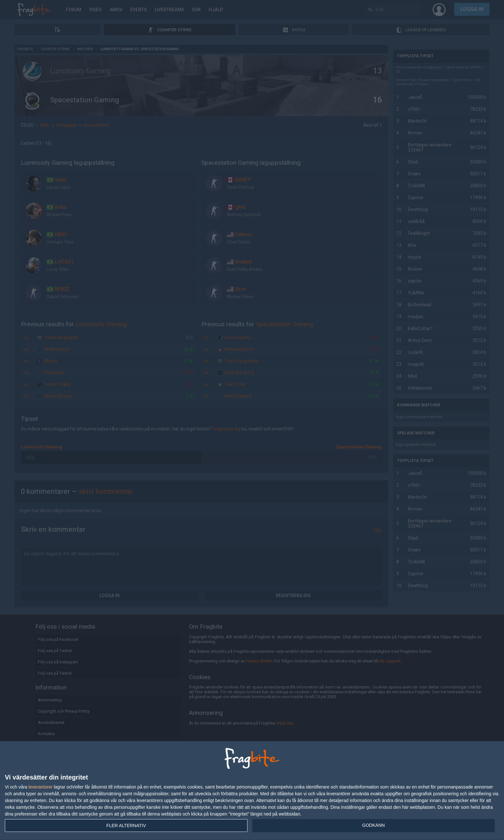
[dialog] (252, 791)
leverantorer (41, 787)
